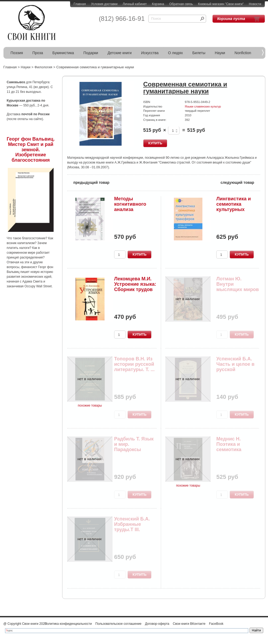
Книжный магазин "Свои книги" (221, 4)
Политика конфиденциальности (68, 624)
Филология (43, 67)
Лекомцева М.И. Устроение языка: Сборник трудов (135, 284)
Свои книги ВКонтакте (189, 624)
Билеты (199, 53)
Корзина (158, 4)
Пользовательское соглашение (119, 624)
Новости (255, 4)
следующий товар (240, 182)
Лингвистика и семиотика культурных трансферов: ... (234, 207)
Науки (220, 53)
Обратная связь (181, 4)
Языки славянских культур (203, 106)
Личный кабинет (135, 4)
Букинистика (63, 53)
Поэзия (17, 53)
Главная (80, 4)
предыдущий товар (88, 182)
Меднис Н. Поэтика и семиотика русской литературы (231, 449)
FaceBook (216, 624)
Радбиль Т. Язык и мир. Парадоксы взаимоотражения (134, 449)
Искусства (150, 53)
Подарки (91, 53)
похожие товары (90, 406)
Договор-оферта (157, 624)
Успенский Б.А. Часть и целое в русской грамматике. (235, 367)
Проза (38, 53)
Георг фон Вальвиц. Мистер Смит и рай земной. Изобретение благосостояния (31, 150)
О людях (175, 53)
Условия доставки (104, 4)
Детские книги (119, 53)
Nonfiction (243, 53)
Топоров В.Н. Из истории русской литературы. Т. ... (134, 364)
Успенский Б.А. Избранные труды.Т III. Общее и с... (132, 527)
